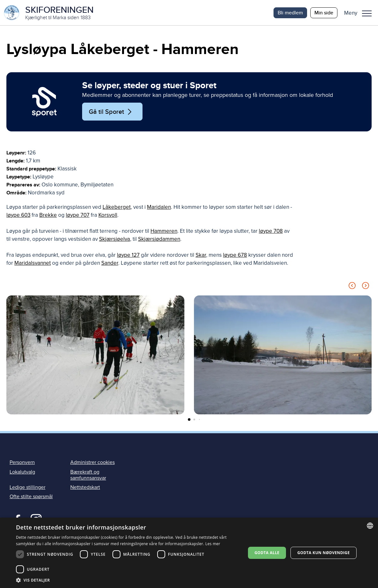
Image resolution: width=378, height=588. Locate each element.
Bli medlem (290, 13)
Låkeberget (117, 207)
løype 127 (128, 255)
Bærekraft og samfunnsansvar (88, 475)
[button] (360, 13)
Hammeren (164, 231)
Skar (201, 255)
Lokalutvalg (22, 472)
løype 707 (78, 215)
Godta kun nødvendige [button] (323, 553)
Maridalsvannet (33, 263)
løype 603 (18, 215)
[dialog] (189, 553)
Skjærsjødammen (159, 239)
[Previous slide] (352, 287)
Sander (110, 263)
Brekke (48, 215)
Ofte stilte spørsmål (31, 497)
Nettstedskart (85, 488)
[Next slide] (366, 287)
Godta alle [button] (267, 553)
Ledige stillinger (27, 488)
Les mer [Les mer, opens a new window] (213, 544)
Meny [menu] (367, 13)
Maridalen (159, 207)
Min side (324, 13)
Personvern (22, 463)
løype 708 (271, 231)
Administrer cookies (93, 463)
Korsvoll (108, 215)
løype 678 (235, 255)
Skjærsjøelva (115, 239)
